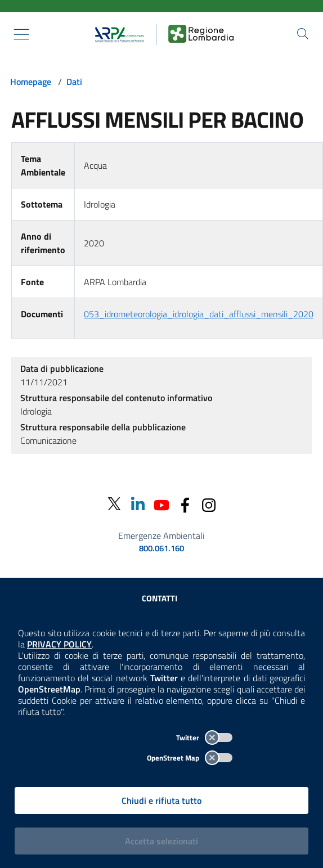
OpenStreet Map (190, 758)
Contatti (160, 598)
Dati (74, 82)
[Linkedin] (138, 504)
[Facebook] (185, 504)
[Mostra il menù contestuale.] (21, 34)
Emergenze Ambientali (161, 536)
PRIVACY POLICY (59, 644)
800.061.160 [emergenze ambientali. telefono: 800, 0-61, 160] (161, 548)
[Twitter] (114, 504)
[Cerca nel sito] (303, 34)
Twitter (204, 737)
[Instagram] (209, 504)
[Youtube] (161, 504)
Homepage (31, 82)
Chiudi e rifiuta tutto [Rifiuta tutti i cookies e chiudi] (161, 800)
